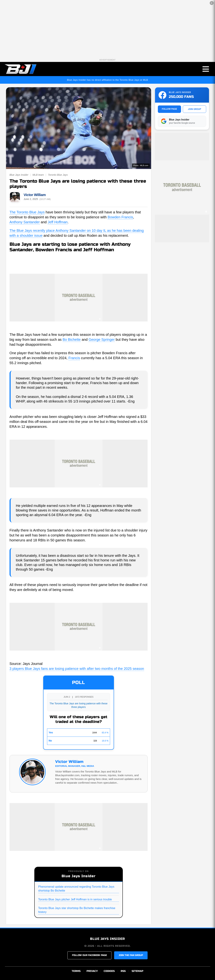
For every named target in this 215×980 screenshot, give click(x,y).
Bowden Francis (120, 217)
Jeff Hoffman (58, 222)
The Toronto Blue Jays (27, 212)
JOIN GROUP (194, 109)
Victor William (35, 195)
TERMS (76, 971)
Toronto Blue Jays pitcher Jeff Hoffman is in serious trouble (75, 899)
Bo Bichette (72, 340)
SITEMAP (137, 971)
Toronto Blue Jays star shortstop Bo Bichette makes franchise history (77, 910)
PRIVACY (92, 971)
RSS (123, 971)
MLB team (38, 175)
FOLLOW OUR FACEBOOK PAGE (89, 955)
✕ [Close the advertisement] (212, 3)
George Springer (102, 340)
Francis (74, 358)
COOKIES (109, 971)
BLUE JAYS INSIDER (107, 939)
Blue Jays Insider (19, 175)
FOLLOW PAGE (169, 109)
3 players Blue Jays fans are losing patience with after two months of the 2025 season (77, 669)
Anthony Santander (25, 222)
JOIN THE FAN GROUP (131, 955)
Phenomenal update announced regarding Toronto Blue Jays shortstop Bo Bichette (76, 889)
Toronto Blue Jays (58, 175)
